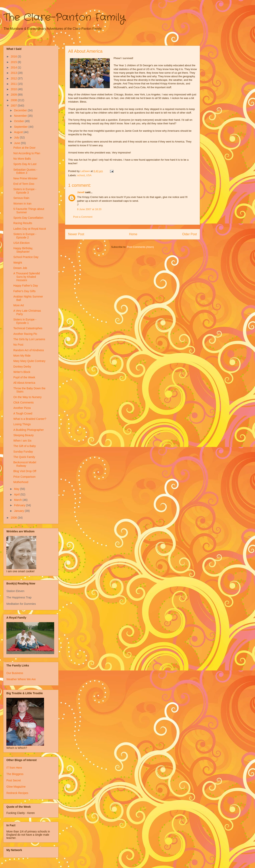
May (17, 489)
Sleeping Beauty (24, 435)
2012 (14, 78)
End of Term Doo (24, 184)
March (18, 500)
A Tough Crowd (23, 413)
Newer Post (76, 234)
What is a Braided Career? (30, 419)
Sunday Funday (23, 452)
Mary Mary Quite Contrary (29, 361)
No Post (18, 345)
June (17, 143)
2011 (14, 84)
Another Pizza (22, 408)
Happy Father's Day (26, 286)
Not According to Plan (27, 153)
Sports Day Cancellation (28, 218)
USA (89, 175)
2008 (14, 100)
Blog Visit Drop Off (25, 471)
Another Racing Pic (25, 334)
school (81, 175)
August (19, 132)
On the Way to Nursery (27, 397)
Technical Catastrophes (28, 328)
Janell (81, 192)
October (19, 121)
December (21, 110)
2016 (14, 56)
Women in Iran (22, 204)
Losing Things (22, 424)
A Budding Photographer (29, 430)
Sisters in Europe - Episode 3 (25, 191)
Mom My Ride (22, 356)
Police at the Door (24, 148)
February (20, 505)
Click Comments (24, 402)
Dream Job (20, 268)
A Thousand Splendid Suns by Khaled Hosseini (27, 277)
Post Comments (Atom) (140, 247)
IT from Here (14, 768)
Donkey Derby (22, 367)
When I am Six (22, 441)
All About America (24, 383)
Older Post (189, 234)
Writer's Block (22, 372)
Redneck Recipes (17, 793)
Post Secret (14, 780)
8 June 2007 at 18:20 (89, 209)
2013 (14, 73)
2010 (14, 89)
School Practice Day (26, 257)
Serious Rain (21, 198)
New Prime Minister (25, 178)
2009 (14, 95)
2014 (14, 67)
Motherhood (21, 482)
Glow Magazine (16, 787)
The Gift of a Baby (25, 446)
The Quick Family (24, 457)
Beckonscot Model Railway (25, 464)
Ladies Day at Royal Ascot (30, 229)
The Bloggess (15, 774)
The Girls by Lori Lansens (29, 339)
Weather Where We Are (21, 679)
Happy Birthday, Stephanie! (23, 250)
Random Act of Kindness (29, 350)
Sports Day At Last (25, 164)
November (21, 116)
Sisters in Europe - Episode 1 (25, 321)
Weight (18, 263)
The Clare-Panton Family (64, 18)
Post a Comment (83, 217)
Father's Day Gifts (25, 291)
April (17, 494)
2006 (14, 518)
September (21, 127)
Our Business (15, 673)
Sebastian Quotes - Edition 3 (25, 171)
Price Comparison (24, 477)
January (19, 511)
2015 (14, 62)
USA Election (22, 243)
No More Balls (22, 159)
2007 (14, 106)
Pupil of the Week (24, 377)
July (17, 137)
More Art (19, 305)
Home (133, 234)
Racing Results (23, 223)
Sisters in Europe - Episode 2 (25, 236)
